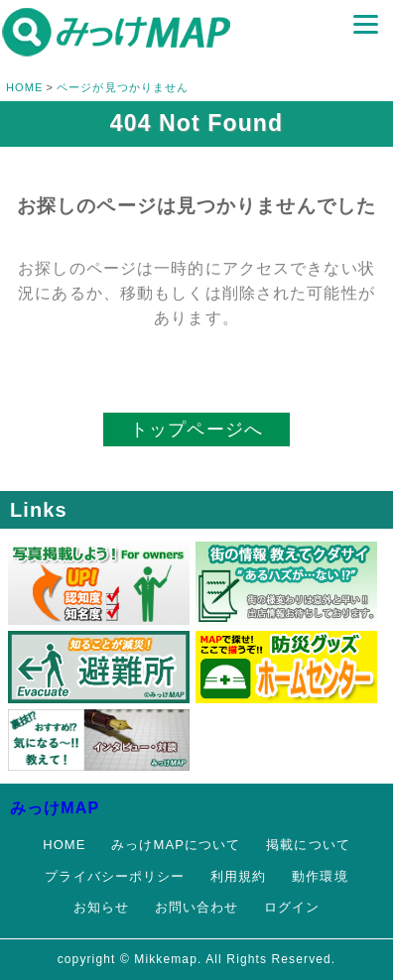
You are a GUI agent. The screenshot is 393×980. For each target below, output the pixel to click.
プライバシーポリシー (115, 876)
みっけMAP (55, 808)
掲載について (308, 845)
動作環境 (320, 876)
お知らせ (101, 907)
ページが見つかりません (123, 87)
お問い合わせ (197, 907)
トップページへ (196, 429)
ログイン (292, 907)
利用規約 (238, 876)
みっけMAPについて (176, 845)
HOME (24, 87)
